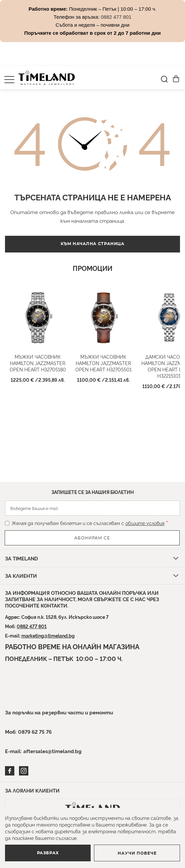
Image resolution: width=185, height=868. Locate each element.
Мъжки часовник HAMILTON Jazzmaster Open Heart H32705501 (103, 363)
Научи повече (137, 853)
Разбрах (48, 853)
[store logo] (47, 78)
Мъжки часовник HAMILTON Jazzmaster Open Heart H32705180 (38, 363)
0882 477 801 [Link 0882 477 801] (116, 17)
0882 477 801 (32, 626)
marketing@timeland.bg (48, 635)
